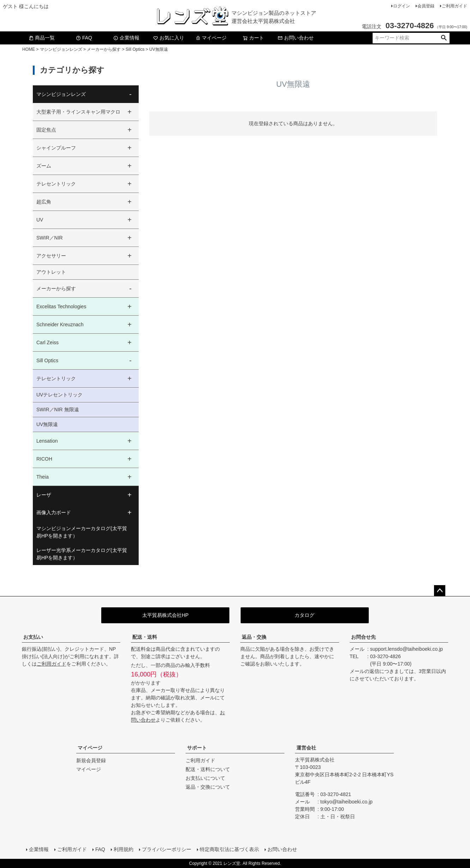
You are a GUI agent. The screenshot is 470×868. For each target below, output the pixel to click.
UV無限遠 (47, 424)
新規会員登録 (91, 760)
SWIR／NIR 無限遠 (58, 409)
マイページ (211, 38)
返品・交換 (254, 637)
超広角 (44, 202)
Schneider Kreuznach (60, 324)
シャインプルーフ (56, 148)
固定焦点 (46, 130)
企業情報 (126, 38)
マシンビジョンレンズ (61, 49)
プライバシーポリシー (167, 849)
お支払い (33, 637)
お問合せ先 (363, 637)
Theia (43, 477)
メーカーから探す (104, 49)
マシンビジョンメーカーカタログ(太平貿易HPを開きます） (82, 532)
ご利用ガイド (454, 6)
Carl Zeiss (47, 342)
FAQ (84, 38)
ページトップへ (440, 591)
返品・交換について (208, 787)
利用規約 (123, 849)
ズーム (44, 166)
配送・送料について (208, 769)
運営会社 (306, 748)
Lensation (47, 441)
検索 (444, 38)
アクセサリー (51, 256)
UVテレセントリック (59, 395)
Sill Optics (135, 49)
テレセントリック (56, 184)
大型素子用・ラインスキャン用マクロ (78, 112)
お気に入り (169, 38)
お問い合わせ (296, 38)
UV (40, 220)
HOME (29, 49)
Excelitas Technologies (61, 306)
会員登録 (426, 6)
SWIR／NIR (50, 238)
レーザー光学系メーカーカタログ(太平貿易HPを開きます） (82, 554)
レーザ (44, 495)
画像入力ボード (54, 512)
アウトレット (51, 272)
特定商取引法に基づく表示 (229, 849)
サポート (197, 748)
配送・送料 (145, 637)
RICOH (44, 459)
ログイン (402, 6)
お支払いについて (205, 778)
